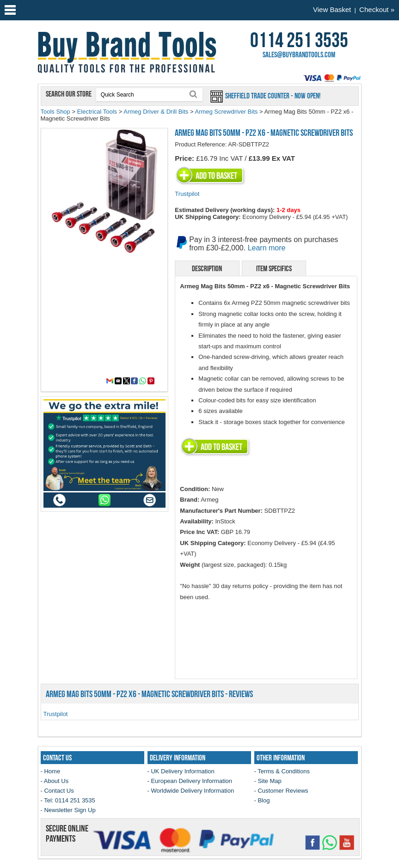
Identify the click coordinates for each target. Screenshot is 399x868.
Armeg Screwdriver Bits (226, 112)
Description (207, 268)
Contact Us (59, 791)
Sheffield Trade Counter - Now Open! (272, 96)
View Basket (332, 9)
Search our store (69, 94)
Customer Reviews (283, 791)
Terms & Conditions (284, 771)
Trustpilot (187, 194)
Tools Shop (55, 112)
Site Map (269, 781)
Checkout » (377, 9)
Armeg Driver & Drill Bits (156, 112)
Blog (264, 800)
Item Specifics (274, 268)
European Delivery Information (191, 781)
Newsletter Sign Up (70, 810)
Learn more (267, 248)
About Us (56, 781)
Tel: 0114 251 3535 (70, 800)
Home (52, 771)
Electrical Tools (97, 112)
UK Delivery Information (182, 771)
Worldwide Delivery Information (192, 791)
